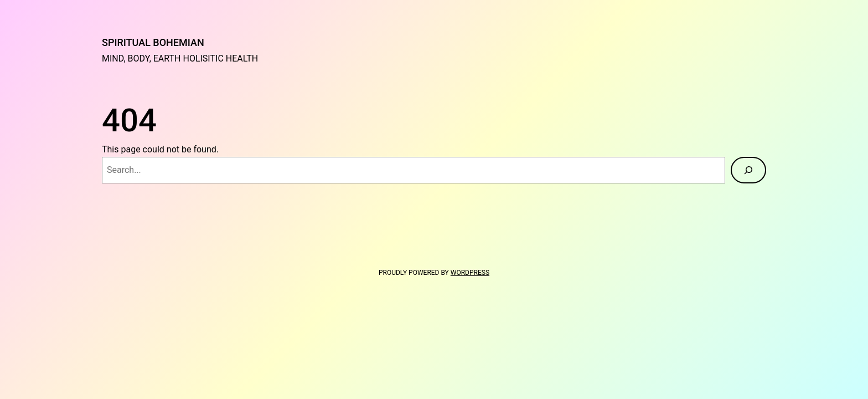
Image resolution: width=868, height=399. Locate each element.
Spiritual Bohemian (153, 42)
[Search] (748, 170)
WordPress (470, 273)
